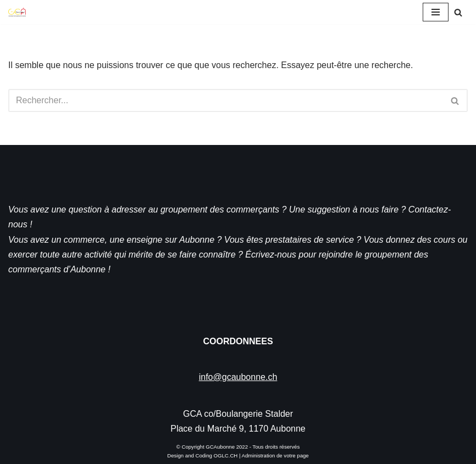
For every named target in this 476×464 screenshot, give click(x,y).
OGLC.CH (226, 455)
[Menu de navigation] (436, 12)
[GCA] (17, 12)
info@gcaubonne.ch (238, 377)
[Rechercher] (458, 12)
